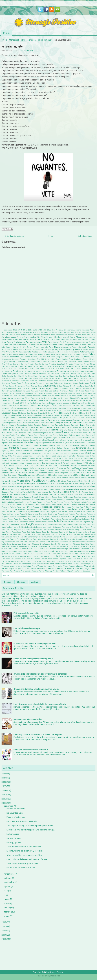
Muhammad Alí (83, 487)
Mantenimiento (21, 473)
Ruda (19, 532)
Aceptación (86, 332)
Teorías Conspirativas (35, 556)
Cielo (4, 376)
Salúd (4, 534)
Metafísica (62, 481)
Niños (73, 492)
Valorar (58, 564)
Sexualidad (17, 544)
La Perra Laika (13, 834)
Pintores (15, 509)
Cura (93, 389)
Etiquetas (21, 582)
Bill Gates (51, 357)
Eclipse (32, 411)
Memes (78, 478)
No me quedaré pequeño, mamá (21, 868)
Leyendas (72, 463)
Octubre (45, 494)
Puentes (4, 519)
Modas (76, 484)
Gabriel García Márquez (43, 435)
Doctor (49, 408)
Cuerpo (48, 388)
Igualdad (92, 445)
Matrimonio (91, 475)
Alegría (72, 337)
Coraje (14, 383)
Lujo (42, 468)
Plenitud (69, 509)
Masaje (15, 475)
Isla (32, 453)
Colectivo (15, 378)
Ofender (56, 494)
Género (34, 438)
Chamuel (34, 374)
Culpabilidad (64, 389)
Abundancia (46, 332)
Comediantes (43, 378)
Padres (5, 500)
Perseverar (37, 507)
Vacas (34, 564)
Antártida (61, 345)
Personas (57, 507)
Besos (22, 357)
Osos (76, 497)
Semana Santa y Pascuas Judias (28, 719)
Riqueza (18, 529)
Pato (85, 502)
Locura (66, 465)
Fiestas (78, 430)
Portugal (29, 512)
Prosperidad (22, 517)
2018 (35, 330)
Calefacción (72, 362)
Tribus (79, 559)
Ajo (38, 337)
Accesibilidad (69, 332)
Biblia (28, 357)
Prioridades (43, 514)
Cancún (14, 366)
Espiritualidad (76, 423)
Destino (44, 396)
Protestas (48, 517)
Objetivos (17, 494)
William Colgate (66, 571)
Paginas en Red (54, 976)
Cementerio (84, 371)
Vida (86, 566)
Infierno (73, 448)
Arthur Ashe (10, 352)
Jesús (88, 453)
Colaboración (6, 378)
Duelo (27, 411)
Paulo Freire (27, 505)
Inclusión (40, 448)
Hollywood (45, 443)
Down (9, 411)
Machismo (61, 468)
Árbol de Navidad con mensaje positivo (24, 855)
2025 (4, 774)
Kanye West (73, 458)
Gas (84, 435)
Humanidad (35, 445)
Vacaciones (26, 564)
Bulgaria (5, 362)
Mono (10, 487)
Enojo (63, 418)
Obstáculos (37, 494)
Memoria (84, 478)
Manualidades (41, 473)
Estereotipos (22, 425)
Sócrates (63, 546)
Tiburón (73, 556)
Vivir (11, 571)
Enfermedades (24, 418)
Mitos (71, 484)
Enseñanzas (71, 418)
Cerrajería (12, 374)
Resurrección (67, 527)
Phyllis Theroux (90, 507)
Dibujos (79, 403)
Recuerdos (23, 522)
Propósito (13, 517)
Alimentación (29, 339)
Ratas (48, 519)
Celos (72, 371)
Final (8, 433)
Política (14, 512)
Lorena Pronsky (81, 466)
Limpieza (19, 465)
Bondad (23, 359)
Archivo (35, 582)
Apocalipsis (76, 347)
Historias (29, 443)
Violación (41, 569)
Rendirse (47, 525)
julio (6, 891)
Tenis (17, 556)
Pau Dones (6, 505)
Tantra (32, 554)
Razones (65, 519)
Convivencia (6, 383)
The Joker (66, 556)
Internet (75, 451)
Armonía (92, 350)
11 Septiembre (7, 330)
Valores (64, 564)
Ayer (24, 354)
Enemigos (5, 418)
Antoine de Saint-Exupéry (23, 347)
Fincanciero (22, 433)
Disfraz (12, 408)
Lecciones (69, 461)
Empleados (31, 416)
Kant (66, 458)
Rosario (9, 532)
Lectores (77, 461)
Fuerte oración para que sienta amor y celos (33, 659)
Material (71, 475)
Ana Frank (60, 342)
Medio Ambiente (43, 478)
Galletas (72, 435)
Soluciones (23, 549)
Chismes (73, 374)
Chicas (57, 374)
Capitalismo (71, 366)
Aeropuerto (86, 335)
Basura (72, 354)
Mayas (4, 478)
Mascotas (32, 475)
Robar (35, 530)
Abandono (77, 330)
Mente (55, 481)
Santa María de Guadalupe (72, 537)
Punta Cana (18, 519)
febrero (7, 912)
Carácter (84, 366)
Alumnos (65, 339)
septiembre (9, 882)
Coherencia (91, 376)
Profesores (91, 514)
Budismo (78, 359)
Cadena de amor (14, 838)
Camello (38, 364)
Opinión (70, 494)
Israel (36, 453)
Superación (78, 551)
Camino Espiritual (57, 364)
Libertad (92, 463)
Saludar (10, 534)
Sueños (42, 551)
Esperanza (12, 423)
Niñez (67, 492)
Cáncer (93, 364)
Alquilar (51, 340)
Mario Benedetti (82, 473)
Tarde (48, 554)
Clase (35, 376)
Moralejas (22, 486)
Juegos (19, 458)
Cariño (11, 369)
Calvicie (9, 364)
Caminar (45, 364)
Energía (13, 418)
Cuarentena (79, 386)
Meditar (65, 478)
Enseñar (81, 418)
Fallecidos (35, 427)
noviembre (9, 874)
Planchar (31, 509)
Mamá (81, 470)
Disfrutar (19, 408)
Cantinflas (43, 366)
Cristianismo (50, 386)
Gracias (67, 438)
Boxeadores (32, 359)
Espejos (93, 420)
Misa (59, 484)
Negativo (92, 489)
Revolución (76, 527)
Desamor (72, 393)
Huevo (28, 445)
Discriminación (90, 406)
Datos (41, 391)
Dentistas (5, 393)
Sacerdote (46, 532)
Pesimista (76, 507)
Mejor (72, 478)
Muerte (73, 486)
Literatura (43, 465)
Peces (54, 505)
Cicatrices (86, 374)
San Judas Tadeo (88, 534)
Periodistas (21, 507)
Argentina (76, 349)
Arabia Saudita (19, 350)
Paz (34, 504)
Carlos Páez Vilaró (37, 369)
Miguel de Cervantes (19, 484)
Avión (15, 354)
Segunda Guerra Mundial (86, 539)
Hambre (70, 440)
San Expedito (68, 534)
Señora (57, 542)
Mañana (51, 473)
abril (6, 903)
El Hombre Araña (52, 413)
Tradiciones (53, 559)
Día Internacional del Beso (83, 401)
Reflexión (59, 522)
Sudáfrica (35, 551)
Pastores (80, 502)
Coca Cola (58, 376)
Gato (4, 438)
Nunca (10, 494)
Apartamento (66, 347)
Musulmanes (49, 490)
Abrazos (5, 332)
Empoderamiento (47, 416)
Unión (44, 561)
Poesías (92, 509)
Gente (40, 438)
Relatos (23, 525)
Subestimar (27, 551)
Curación (5, 391)
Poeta (3, 512)
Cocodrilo (83, 376)
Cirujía (25, 376)
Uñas (93, 561)
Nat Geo (65, 490)
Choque (80, 374)
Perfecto (13, 507)
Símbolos (54, 544)
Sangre (36, 537)
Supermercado (89, 551)
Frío (89, 433)
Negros (13, 492)
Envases (12, 420)
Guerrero (26, 440)
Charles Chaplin (44, 374)
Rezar (88, 527)
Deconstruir (64, 391)
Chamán (27, 374)
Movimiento (50, 487)
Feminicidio (44, 430)
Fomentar (35, 433)
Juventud (54, 458)
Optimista (91, 494)
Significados (45, 544)
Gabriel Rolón (58, 435)
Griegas (14, 440)
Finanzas (14, 433)
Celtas (77, 371)
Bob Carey (75, 357)
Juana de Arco (90, 456)
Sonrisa (37, 549)
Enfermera (37, 418)
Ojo (61, 494)
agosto (7, 887)
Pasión (73, 502)
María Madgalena (61, 473)
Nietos (61, 492)
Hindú (14, 443)
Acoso (93, 332)
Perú (64, 507)
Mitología (65, 484)
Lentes (30, 463)
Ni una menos (42, 492)
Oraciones (7, 497)
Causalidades (30, 371)
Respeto (39, 527)
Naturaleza (74, 489)
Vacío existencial (43, 564)
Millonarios (46, 484)
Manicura (6, 473)
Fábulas (5, 427)
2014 (20, 330)
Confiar (50, 381)
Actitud (5, 335)
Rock (64, 530)
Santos (53, 539)
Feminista (54, 430)
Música (33, 489)
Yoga (75, 571)
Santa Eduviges (54, 537)
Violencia (50, 568)
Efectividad (22, 413)
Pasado (60, 502)
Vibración (80, 566)
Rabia (25, 519)
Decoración (73, 391)
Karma (81, 458)
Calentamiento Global (86, 362)
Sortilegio (65, 549)
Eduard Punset (76, 411)
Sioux (83, 544)
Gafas (66, 435)
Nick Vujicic (53, 492)
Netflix (33, 492)
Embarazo (5, 416)
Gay (13, 438)
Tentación (23, 556)
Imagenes (14, 448)
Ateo (53, 352)
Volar (23, 571)
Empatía (23, 415)
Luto (51, 468)
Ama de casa (83, 340)
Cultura (78, 389)
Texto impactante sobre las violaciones (24, 847)
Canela (20, 366)
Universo (87, 561)
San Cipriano (57, 534)
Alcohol (66, 337)
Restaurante (57, 527)
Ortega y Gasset (51, 497)
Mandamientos (90, 470)
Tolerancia (10, 559)
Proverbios (56, 517)
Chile (62, 374)
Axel (20, 354)
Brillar (53, 359)
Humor (52, 445)
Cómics (57, 378)
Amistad (37, 342)
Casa (78, 369)
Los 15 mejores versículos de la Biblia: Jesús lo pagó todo (40, 704)
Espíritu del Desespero (32, 423)
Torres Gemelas (28, 559)
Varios (70, 564)
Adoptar (71, 335)
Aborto (93, 330)
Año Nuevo (54, 347)
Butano (31, 362)
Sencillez (32, 542)
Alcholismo (58, 337)
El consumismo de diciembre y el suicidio (25, 851)
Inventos (5, 453)
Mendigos (92, 478)
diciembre (9, 806)
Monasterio (91, 484)
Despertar (36, 396)
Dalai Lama (26, 391)
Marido (72, 473)
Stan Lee (5, 551)
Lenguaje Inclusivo (19, 463)
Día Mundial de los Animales (38, 403)
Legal (93, 461)
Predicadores (45, 512)
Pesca (69, 507)
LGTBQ (85, 463)
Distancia (26, 408)
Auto (66, 352)
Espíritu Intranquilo (49, 423)
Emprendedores (60, 415)
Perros (29, 507)
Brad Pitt (40, 359)
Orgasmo (27, 497)
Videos (5, 568)
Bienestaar (42, 357)
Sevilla (4, 544)
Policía (8, 512)
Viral (82, 568)
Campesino (78, 364)
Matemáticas (62, 475)
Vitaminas (5, 571)
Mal (63, 470)
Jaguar (46, 453)
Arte (3, 352)
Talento (26, 554)
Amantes (92, 340)
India (54, 448)
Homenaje (63, 443)
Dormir (4, 411)
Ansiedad (53, 345)
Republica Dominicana (87, 525)
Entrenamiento (90, 418)
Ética (52, 425)
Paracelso (18, 502)
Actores (24, 335)
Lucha (25, 468)
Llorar (55, 465)
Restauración (47, 527)
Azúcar (35, 354)
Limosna (11, 466)
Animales (17, 345)
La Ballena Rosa (14, 461)
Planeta (38, 509)
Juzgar (62, 458)
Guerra (20, 440)
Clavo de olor (43, 376)
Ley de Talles (63, 463)
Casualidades (7, 371)
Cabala (37, 362)
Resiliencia (23, 527)
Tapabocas (40, 554)
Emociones (14, 415)
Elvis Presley (91, 413)
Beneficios (14, 357)
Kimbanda (88, 458)
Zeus (88, 571)
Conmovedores (60, 381)
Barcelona (65, 354)
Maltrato (74, 470)
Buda (71, 359)
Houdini (13, 445)
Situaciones (6, 546)
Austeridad (59, 352)
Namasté (58, 490)
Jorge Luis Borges (44, 456)
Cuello (19, 389)
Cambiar (17, 364)
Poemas (84, 509)
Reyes (82, 527)
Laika (46, 461)
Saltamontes (80, 532)
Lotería (20, 468)
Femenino (25, 430)
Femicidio (34, 430)
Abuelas (29, 332)
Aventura (5, 354)
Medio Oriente (56, 478)
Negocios (5, 492)
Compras (92, 378)
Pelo (87, 505)
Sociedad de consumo (49, 546)
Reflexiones (70, 522)
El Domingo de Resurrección (26, 613)
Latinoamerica (54, 461)
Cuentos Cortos (37, 388)
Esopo (80, 420)
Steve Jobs (13, 551)
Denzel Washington (17, 393)
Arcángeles (66, 350)
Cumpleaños (86, 389)
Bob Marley (85, 357)
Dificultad (32, 406)
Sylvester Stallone (8, 554)
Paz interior (41, 505)
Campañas (70, 364)
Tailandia (19, 554)
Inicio (6, 33)
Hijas (4, 443)
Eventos (67, 425)
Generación (27, 438)
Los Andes (91, 466)
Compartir (83, 378)
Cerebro (5, 374)
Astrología (47, 352)
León (34, 463)
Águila (20, 337)
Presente (5, 514)
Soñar (43, 549)
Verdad (40, 566)
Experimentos (91, 425)
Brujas (65, 359)
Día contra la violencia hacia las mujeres (69, 396)
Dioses (60, 406)
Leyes (79, 463)
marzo (7, 908)
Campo (86, 364)
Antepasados (70, 345)
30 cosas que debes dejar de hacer (22, 864)
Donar (93, 408)
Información (91, 448)
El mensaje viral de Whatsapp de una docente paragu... (31, 830)
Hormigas (84, 443)
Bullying (12, 362)
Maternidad (80, 475)
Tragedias (62, 559)
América (22, 342)
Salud (93, 532)
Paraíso (33, 502)
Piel (10, 509)
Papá (59, 500)
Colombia (28, 378)
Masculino (53, 475)
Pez (81, 507)
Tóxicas (37, 559)
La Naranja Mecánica (29, 461)
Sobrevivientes (24, 546)
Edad (54, 411)
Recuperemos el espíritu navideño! (22, 821)
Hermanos (86, 440)
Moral (14, 487)
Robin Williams (56, 530)
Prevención (24, 514)
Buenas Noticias (89, 359)
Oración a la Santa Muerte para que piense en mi (35, 644)
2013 (4, 939)
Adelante (37, 335)
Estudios (46, 425)
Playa (63, 509)
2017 (30, 330)
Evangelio (59, 425)
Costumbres (84, 383)
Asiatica (35, 352)
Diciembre (92, 403)
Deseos (29, 396)
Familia (49, 427)
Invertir (11, 453)
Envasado (5, 420)
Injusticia (11, 451)
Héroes (93, 440)
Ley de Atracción (50, 463)
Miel (9, 484)
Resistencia (31, 527)
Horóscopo (92, 443)
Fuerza (19, 435)
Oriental (35, 497)
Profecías (72, 514)
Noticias (92, 492)
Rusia (24, 532)
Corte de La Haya (42, 383)
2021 (4, 790)
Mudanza (59, 487)
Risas (24, 530)
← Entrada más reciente (13, 236)
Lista (36, 465)
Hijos (9, 443)
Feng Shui (63, 430)
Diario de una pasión (63, 403)
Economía (48, 411)
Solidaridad (91, 546)
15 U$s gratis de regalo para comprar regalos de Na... (30, 826)
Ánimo (24, 345)
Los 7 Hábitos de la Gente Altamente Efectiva (27, 859)
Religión (30, 524)
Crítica (59, 386)
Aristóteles (85, 350)
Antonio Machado (41, 347)
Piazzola (5, 509)
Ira (22, 453)
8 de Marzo (56, 330)
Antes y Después (81, 345)
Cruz (72, 386)
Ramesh (39, 519)
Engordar (56, 418)
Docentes (42, 408)
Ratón (53, 519)
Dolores (60, 408)
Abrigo (22, 332)
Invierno (17, 453)
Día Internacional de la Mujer (36, 400)
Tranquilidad (71, 559)
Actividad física (14, 335)
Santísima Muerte (24, 539)
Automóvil (84, 352)
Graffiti (73, 438)
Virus (93, 568)
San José (77, 534)
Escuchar (60, 420)
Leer (89, 461)
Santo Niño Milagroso (41, 539)
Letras (39, 463)
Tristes (85, 559)
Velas (93, 564)
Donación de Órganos (82, 408)
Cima (16, 376)
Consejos (72, 381)
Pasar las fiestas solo (16, 817)
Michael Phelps (90, 481)
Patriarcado (91, 502)
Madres (12, 470)
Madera (78, 468)
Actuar (31, 335)
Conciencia (25, 381)
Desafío (64, 393)
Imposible (31, 448)
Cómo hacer (73, 378)
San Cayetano (47, 534)
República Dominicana (10, 527)
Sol (68, 546)
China (67, 374)
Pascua (67, 502)
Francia (58, 433)
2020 (40, 330)
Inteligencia (38, 451)
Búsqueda (24, 362)
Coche (72, 376)
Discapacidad (69, 406)
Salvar (15, 534)
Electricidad (75, 413)
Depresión (48, 393)
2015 (4, 931)
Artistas (19, 352)
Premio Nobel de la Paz (77, 512)
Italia (41, 453)
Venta (20, 566)
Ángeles (92, 342)
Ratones (58, 519)
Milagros (31, 484)
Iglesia (76, 445)
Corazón (20, 383)
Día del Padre (86, 398)
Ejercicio (41, 413)
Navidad (84, 489)
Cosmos (75, 383)
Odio (51, 494)
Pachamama (83, 497)
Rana (44, 519)
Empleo (38, 416)
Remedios (39, 525)
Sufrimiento (56, 551)
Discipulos (80, 406)
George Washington (50, 438)
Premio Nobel (63, 512)
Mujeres (6, 489)
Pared (48, 502)
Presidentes (14, 514)
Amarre (10, 342)
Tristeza (92, 559)
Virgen (87, 568)
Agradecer (6, 337)
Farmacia (83, 427)
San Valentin (22, 537)
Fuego (93, 433)
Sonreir (30, 549)
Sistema (93, 544)
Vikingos (18, 569)
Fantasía (66, 427)
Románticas (90, 530)
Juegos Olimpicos (29, 458)
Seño (52, 542)
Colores (35, 378)
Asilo (40, 352)
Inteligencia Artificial (52, 451)
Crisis (40, 386)
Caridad (4, 369)
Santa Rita (5, 539)
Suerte (48, 551)
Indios (60, 448)
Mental (49, 481)
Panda (33, 500)
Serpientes (87, 542)
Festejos (71, 430)
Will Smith (56, 571)
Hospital (5, 445)
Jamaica (64, 453)
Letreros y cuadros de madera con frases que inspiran (38, 735)
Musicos (40, 489)
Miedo (4, 484)
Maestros (28, 470)
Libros (4, 465)
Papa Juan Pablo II (83, 500)
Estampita (12, 425)
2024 (4, 778)
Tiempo (80, 556)
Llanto (50, 466)
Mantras (31, 473)
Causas (39, 371)
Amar (4, 342)
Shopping (36, 544)
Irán (25, 453)
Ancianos (84, 342)
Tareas (53, 554)
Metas (69, 481)
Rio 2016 (10, 530)
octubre (8, 878)
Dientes (4, 406)
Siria (87, 544)
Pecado (48, 505)
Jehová (81, 453)
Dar (36, 391)
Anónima (39, 345)
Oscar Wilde (63, 497)
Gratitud (87, 438)
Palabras (23, 500)
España (86, 420)
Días (74, 403)
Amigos (29, 342)
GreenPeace (6, 440)
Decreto (81, 391)
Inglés (4, 451)
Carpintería (60, 369)
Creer (28, 386)
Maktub (58, 470)
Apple (84, 347)
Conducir (34, 381)
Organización (18, 497)
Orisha (41, 497)
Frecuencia (74, 433)
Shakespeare (27, 544)
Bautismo (79, 354)
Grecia (93, 438)
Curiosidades (15, 391)
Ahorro (26, 337)
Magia (43, 470)
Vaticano (76, 564)
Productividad (63, 514)
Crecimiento (20, 386)
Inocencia (18, 451)
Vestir (55, 566)
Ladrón (41, 461)
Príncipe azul (33, 514)
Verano (34, 566)
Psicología (73, 516)
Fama (42, 427)
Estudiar (38, 425)
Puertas (11, 519)
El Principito (64, 413)
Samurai (21, 534)
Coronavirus (30, 383)
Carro (67, 369)
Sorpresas (57, 549)
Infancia (66, 448)
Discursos (5, 408)
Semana (12, 542)
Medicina (23, 477)
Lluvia (60, 466)
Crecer (11, 386)
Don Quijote (68, 408)
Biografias (60, 357)
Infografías (81, 448)
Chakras (20, 374)
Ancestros (76, 342)
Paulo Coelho (16, 504)
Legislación (6, 463)
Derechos (57, 393)
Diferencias (24, 406)
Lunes (47, 468)
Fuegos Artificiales (8, 435)
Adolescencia (61, 335)
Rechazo (87, 519)
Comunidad (16, 381)
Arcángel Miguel (54, 350)
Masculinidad (43, 475)
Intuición (83, 451)
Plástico (57, 509)
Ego (29, 413)
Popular (8, 582)
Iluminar (5, 448)
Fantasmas (74, 427)
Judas (13, 458)
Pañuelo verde (51, 500)
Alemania (19, 340)
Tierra (93, 556)
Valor (52, 564)
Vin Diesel (26, 569)
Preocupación (91, 512)
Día (50, 396)
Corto (51, 383)
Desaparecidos (82, 393)
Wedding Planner (38, 571)
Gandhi (78, 435)
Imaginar (23, 448)
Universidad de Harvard (56, 561)
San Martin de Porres (9, 537)
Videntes (92, 566)
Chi (52, 374)
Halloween (63, 440)
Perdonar (5, 507)
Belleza (92, 354)
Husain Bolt (60, 445)
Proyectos (64, 517)
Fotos (51, 433)
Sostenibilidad (75, 549)
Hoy (18, 445)
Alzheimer (73, 340)
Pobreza (76, 509)
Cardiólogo (92, 366)
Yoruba (80, 571)
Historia (20, 443)
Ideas (70, 445)
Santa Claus (43, 537)
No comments (27, 51)
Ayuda (29, 354)
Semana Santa (22, 542)
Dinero (40, 405)
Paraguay (26, 502)
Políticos (22, 512)
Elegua (83, 413)
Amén (16, 342)
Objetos (24, 494)
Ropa (3, 532)
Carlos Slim (50, 369)
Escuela (68, 420)
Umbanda (38, 561)
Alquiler (57, 340)
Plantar (44, 509)
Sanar (30, 537)
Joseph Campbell (70, 456)
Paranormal (41, 502)
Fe (88, 427)
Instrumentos (28, 451)
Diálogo (52, 403)
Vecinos (83, 564)
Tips (3, 559)
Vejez (88, 564)
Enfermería (47, 418)
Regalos (86, 522)
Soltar (10, 549)
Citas (30, 376)
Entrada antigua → (86, 236)
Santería (13, 539)
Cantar (35, 366)
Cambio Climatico (28, 364)
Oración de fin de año (16, 809)
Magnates (51, 470)
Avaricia (92, 352)
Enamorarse (83, 416)
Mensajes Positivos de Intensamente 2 (31, 750)
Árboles (44, 350)
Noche (79, 492)
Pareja (31, 40)
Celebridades (63, 371)
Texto (59, 556)
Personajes (47, 507)
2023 (49, 330)
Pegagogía (68, 505)
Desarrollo (5, 396)
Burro (18, 362)
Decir (57, 391)
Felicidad (6, 430)
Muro (27, 490)
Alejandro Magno (8, 340)
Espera (4, 423)
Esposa (85, 423)
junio (6, 895)
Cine (20, 376)
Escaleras (43, 420)
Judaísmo (6, 458)
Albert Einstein (47, 337)
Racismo (31, 519)
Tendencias (6, 556)
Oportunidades (80, 494)
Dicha (85, 403)
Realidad (72, 519)
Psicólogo (83, 517)
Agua (14, 337)
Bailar (41, 354)
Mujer (92, 486)
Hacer (56, 440)
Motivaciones (33, 486)
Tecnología (74, 554)
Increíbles (48, 448)
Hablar (50, 440)
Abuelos (37, 332)
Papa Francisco (68, 500)
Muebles (66, 487)
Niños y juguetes (14, 842)
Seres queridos (77, 542)
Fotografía (44, 433)
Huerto (22, 445)
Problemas (53, 514)
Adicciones (46, 335)
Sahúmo (62, 532)
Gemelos (19, 438)
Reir (8, 525)
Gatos (9, 438)
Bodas (93, 357)
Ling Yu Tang (28, 466)
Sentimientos (41, 542)
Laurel (62, 461)
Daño (33, 391)
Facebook (13, 427)
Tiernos (87, 556)
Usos (19, 564)
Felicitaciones (15, 430)
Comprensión (6, 381)
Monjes (4, 487)
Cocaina (66, 376)
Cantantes (28, 366)
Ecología (40, 411)
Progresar (5, 517)
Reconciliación (13, 522)
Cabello (51, 362)
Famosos (57, 427)
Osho (71, 497)
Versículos (48, 566)
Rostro (14, 532)
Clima (51, 376)
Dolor (55, 408)
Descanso (21, 396)
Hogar (37, 443)
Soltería (16, 549)
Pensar (93, 504)
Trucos (4, 561)
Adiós (53, 335)
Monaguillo (83, 484)
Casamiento (85, 369)
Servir (93, 542)
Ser (70, 542)
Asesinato (27, 352)
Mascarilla (22, 475)
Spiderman (85, 549)
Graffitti (80, 438)
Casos (93, 369)
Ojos (65, 494)
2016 (25, 330)
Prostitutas (32, 517)
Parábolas (10, 502)
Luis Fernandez (34, 468)
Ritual (30, 530)
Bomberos (15, 359)
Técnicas (65, 554)
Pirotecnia (23, 509)
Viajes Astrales (69, 566)
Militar (38, 484)
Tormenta (18, 559)
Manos (13, 473)
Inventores (91, 451)
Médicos (31, 478)
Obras (30, 494)
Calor (3, 364)
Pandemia (41, 500)
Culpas (72, 389)
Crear (7, 386)
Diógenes (47, 406)
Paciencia (92, 497)
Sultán (71, 551)
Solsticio (4, 549)
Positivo (36, 512)
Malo (67, 470)
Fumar (25, 435)
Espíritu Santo (63, 423)
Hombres (54, 443)
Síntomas (77, 544)
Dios (54, 405)
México (81, 481)
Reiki (3, 525)
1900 (15, 330)
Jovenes (80, 456)
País (10, 500)
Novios (4, 494)
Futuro (30, 435)
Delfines (93, 391)
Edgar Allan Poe (63, 411)
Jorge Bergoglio (30, 456)
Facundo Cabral (24, 427)
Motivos (43, 487)
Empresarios (72, 415)
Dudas (22, 411)
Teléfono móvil (85, 554)
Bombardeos (6, 359)
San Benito (38, 534)
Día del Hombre (64, 398)
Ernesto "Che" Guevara (31, 420)
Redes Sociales (35, 522)
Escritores (52, 420)
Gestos (60, 438)
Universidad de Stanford (74, 561)
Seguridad (5, 542)
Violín (77, 569)
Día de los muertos (16, 398)
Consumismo (91, 381)
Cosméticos (68, 383)
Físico (29, 433)
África (93, 335)
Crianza (34, 386)
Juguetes (39, 458)
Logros (72, 466)
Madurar (20, 470)
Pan (29, 500)
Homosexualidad (74, 443)
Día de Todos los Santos (34, 398)
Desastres (13, 396)
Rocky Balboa (80, 530)
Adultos (78, 335)
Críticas (66, 386)
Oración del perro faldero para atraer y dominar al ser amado (40, 674)
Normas (85, 492)
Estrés (31, 425)
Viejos (11, 569)
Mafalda (36, 470)
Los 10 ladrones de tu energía (27, 628)
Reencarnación (48, 522)
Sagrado (55, 532)
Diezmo (16, 406)
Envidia (19, 420)
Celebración (52, 371)
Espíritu (20, 423)
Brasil (47, 359)
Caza (44, 371)
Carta (72, 369)
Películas (82, 504)
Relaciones (15, 525)
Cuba (87, 386)
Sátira (66, 539)
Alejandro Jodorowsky (86, 337)
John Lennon (18, 456)
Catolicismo (18, 371)
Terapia (46, 556)
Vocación (17, 571)
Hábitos (44, 440)
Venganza (14, 566)
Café (65, 362)
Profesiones (81, 514)
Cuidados (55, 389)
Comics (51, 378)
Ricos (93, 527)
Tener (12, 556)
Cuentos (25, 388)
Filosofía (85, 430)
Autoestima (74, 352)
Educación (6, 413)
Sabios (38, 532)
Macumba (70, 468)
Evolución (75, 425)
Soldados (74, 546)
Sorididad (49, 549)
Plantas (51, 509)
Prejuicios (54, 512)
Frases (65, 432)
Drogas (15, 411)
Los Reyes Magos (9, 468)
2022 (44, 330)
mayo (7, 899)
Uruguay (5, 564)
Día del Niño (75, 398)
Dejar (87, 391)
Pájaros (16, 500)
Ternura (53, 556)
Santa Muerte (89, 537)
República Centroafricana (69, 525)
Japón (70, 453)
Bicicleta (34, 357)
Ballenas (47, 354)
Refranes (79, 522)
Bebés (86, 354)
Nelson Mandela (23, 492)
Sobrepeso (14, 546)
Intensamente (66, 451)
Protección (40, 517)
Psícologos (92, 517)
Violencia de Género (44, 40)
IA (66, 445)
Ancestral (68, 342)
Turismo (10, 561)
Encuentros (91, 416)
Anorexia (45, 345)
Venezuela (5, 566)
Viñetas (33, 569)
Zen (84, 571)
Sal (67, 532)
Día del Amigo (51, 398)
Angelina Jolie (7, 345)
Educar (15, 413)
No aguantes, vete (12, 46)
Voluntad (28, 571)
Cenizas (92, 371)
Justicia (46, 458)
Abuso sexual (58, 332)
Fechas (93, 427)
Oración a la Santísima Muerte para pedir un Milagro (36, 689)
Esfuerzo (74, 420)
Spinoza (93, 549)
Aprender (92, 347)
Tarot (59, 554)
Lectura (84, 461)
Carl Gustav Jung (22, 369)
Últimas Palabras (27, 561)
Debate (46, 391)
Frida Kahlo (83, 433)
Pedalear (60, 505)
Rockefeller (70, 530)
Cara (78, 366)
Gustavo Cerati (35, 440)
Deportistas (39, 393)
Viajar (60, 566)
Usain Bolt (13, 564)
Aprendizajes (7, 350)
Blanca (68, 357)
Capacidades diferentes (56, 366)
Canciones (6, 366)
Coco (77, 376)
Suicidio (65, 551)
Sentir (48, 542)
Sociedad (34, 546)
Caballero (44, 362)
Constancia (81, 381)
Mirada (54, 484)
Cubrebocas (11, 389)
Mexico (75, 481)
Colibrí (21, 378)
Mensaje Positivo (9, 481)
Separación (64, 542)
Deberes (52, 391)
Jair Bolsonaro (55, 453)
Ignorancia (83, 445)
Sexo (9, 544)
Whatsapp (48, 571)
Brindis (59, 359)
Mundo (14, 489)
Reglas (93, 522)
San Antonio (29, 534)
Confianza (42, 381)
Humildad (44, 445)
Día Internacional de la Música (60, 401)
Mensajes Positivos (18, 40)
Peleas (75, 505)
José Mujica (57, 456)
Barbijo (58, 354)
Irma (29, 453)
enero (7, 916)
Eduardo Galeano (89, 411)
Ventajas (27, 566)
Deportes (29, 393)
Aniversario (31, 345)
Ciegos (93, 374)
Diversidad (34, 408)
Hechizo (77, 440)
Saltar (87, 532)
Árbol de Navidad (33, 350)
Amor (44, 342)
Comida (64, 378)
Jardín (76, 453)
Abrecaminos (14, 332)
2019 (4, 799)
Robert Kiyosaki (43, 530)
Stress (20, 551)
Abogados (85, 330)
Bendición (5, 357)
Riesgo (4, 530)
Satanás (60, 539)
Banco (53, 354)
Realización (79, 519)
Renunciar (55, 525)
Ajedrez (33, 337)
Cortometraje (58, 383)
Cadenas (59, 362)
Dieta (10, 406)
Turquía (17, 561)
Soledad (81, 546)
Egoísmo (34, 413)
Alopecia (44, 340)
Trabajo (44, 559)
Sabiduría (31, 532)
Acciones (78, 332)
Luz (55, 468)
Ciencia (10, 376)
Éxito (82, 425)
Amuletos (52, 342)
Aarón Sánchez (67, 330)
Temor (93, 554)
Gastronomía (91, 435)
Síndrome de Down (65, 544)
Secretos (73, 539)
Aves (10, 354)
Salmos (72, 532)
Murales (21, 490)
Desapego (92, 393)
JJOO (10, 456)
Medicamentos (13, 478)
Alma (37, 339)
